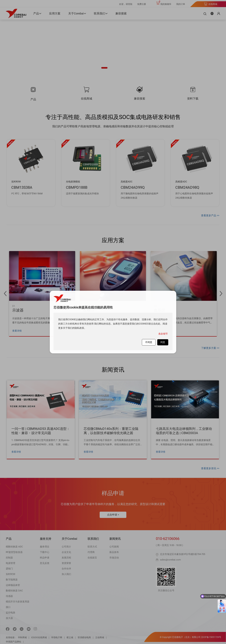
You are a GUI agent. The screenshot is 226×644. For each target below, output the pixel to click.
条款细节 (163, 334)
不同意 (149, 342)
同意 (163, 342)
